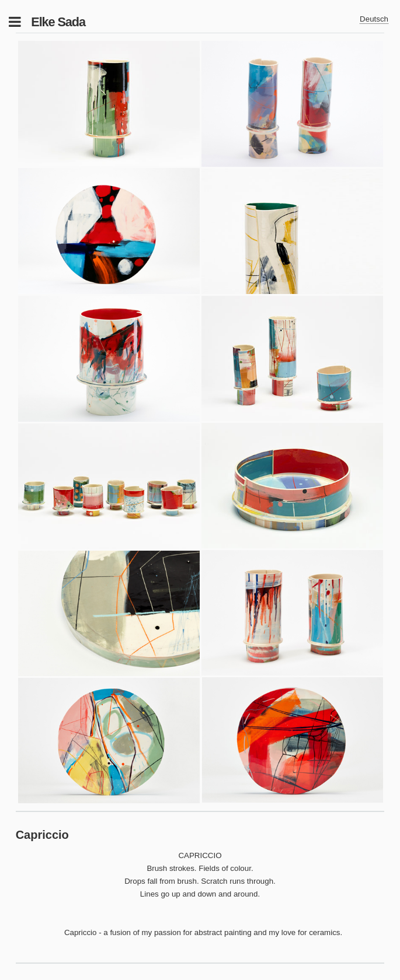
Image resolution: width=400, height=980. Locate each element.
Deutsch (374, 19)
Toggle (21, 22)
